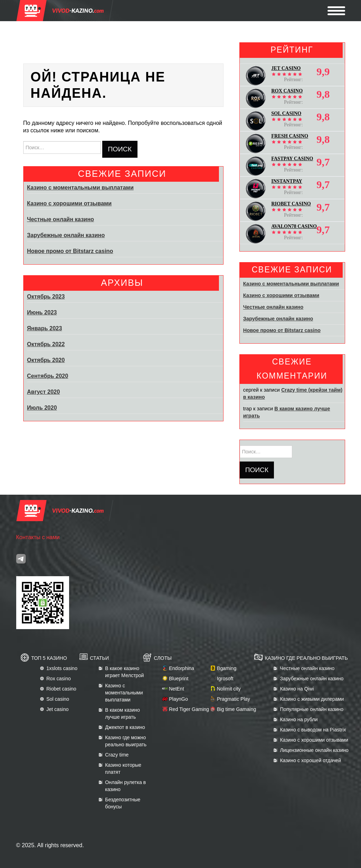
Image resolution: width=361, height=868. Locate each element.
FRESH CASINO (290, 136)
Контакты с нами (38, 537)
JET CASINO (286, 68)
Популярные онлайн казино (312, 709)
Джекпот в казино (125, 727)
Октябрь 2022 (46, 344)
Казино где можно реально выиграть (126, 741)
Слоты (163, 658)
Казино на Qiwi (297, 689)
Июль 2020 (42, 408)
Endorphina (182, 668)
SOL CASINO (286, 113)
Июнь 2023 (42, 312)
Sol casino (58, 699)
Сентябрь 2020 (48, 376)
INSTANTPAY (287, 181)
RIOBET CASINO (291, 204)
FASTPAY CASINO (292, 159)
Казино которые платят (123, 768)
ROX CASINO (287, 91)
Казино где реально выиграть (306, 658)
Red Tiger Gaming (189, 709)
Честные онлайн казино (61, 219)
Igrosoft (225, 679)
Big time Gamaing (236, 709)
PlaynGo (178, 699)
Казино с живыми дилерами (312, 699)
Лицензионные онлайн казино (314, 750)
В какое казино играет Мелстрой (124, 672)
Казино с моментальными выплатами (80, 188)
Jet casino (58, 709)
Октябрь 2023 (46, 297)
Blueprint (179, 679)
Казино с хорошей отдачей (310, 760)
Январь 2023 (45, 328)
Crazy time (117, 755)
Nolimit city (229, 689)
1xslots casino (62, 668)
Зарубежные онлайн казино (66, 235)
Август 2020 (44, 392)
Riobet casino (62, 689)
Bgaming (227, 668)
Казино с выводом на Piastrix (313, 730)
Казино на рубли (299, 719)
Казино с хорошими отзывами (69, 203)
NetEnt (176, 689)
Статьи (99, 658)
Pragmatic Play (233, 699)
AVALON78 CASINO (294, 226)
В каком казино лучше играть (123, 713)
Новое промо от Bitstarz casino (70, 251)
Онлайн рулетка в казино (126, 786)
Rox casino (59, 679)
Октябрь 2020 (46, 360)
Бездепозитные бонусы (123, 803)
